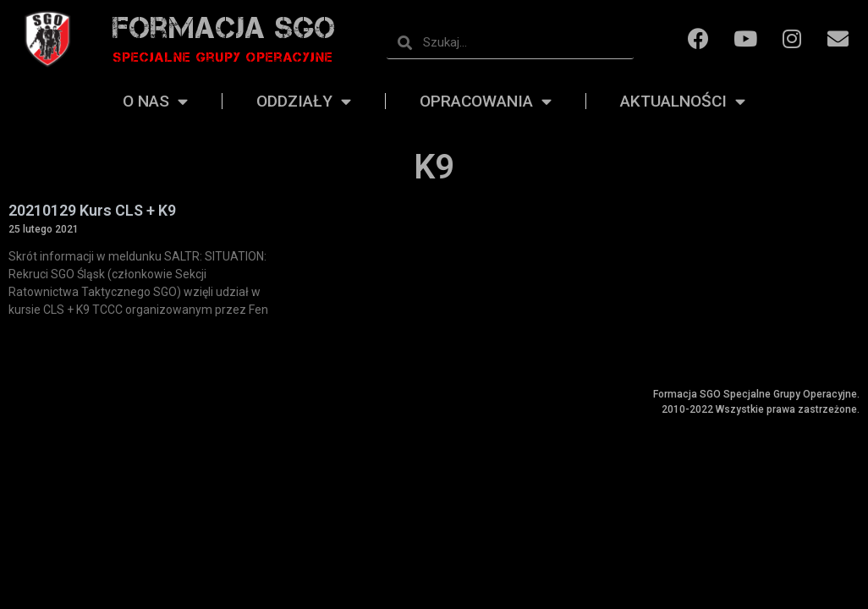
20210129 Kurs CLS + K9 (92, 210)
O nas (155, 101)
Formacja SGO (224, 27)
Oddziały (304, 101)
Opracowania (486, 101)
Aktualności (683, 101)
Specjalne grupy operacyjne (223, 57)
